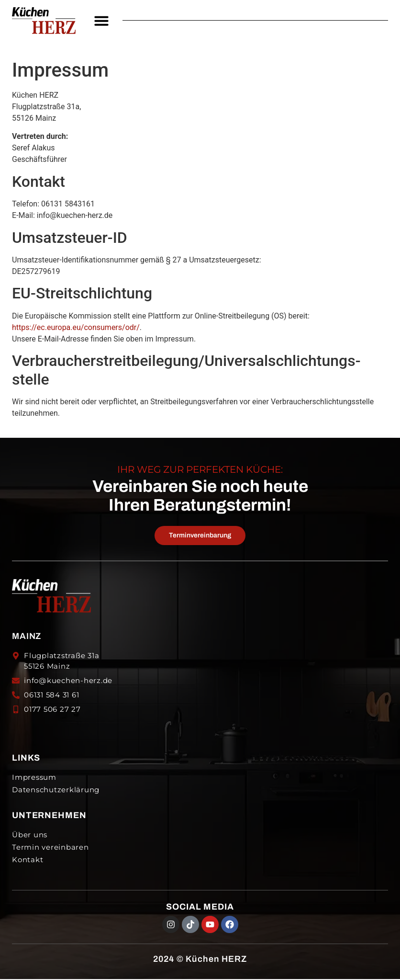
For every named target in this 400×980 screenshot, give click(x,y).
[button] (101, 21)
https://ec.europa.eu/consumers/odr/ (76, 327)
